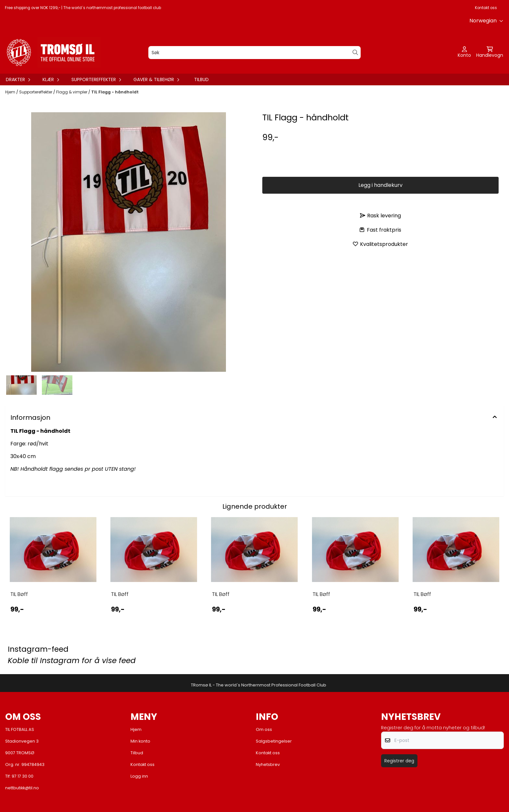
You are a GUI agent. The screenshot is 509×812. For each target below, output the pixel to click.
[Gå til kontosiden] (464, 53)
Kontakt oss (486, 8)
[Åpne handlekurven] (490, 53)
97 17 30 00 (23, 776)
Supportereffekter (36, 92)
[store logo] (52, 52)
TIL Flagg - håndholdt (115, 92)
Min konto (140, 741)
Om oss (264, 729)
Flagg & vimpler (72, 92)
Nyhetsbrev (268, 764)
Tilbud (201, 79)
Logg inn (139, 776)
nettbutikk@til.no (22, 788)
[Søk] (255, 53)
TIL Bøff (19, 594)
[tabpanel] (53, 571)
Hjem (11, 92)
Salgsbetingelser (274, 741)
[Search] (355, 52)
